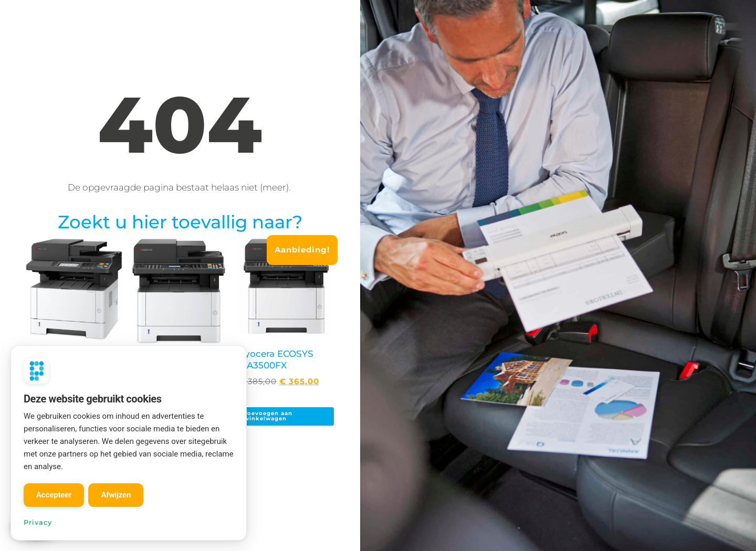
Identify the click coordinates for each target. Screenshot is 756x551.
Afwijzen (116, 495)
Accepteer (54, 495)
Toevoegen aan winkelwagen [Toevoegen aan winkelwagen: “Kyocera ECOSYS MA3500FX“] (268, 416)
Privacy (38, 522)
